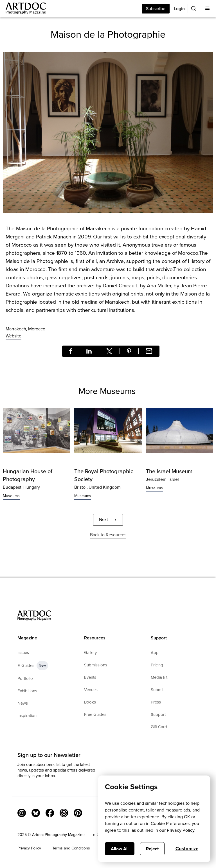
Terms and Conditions (71, 848)
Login (179, 9)
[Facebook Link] (50, 813)
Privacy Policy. (181, 830)
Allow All (120, 849)
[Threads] (64, 813)
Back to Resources (108, 535)
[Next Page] (108, 520)
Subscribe (156, 9)
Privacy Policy (29, 848)
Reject (152, 849)
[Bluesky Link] (36, 813)
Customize (187, 849)
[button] (208, 8)
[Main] (23, 8)
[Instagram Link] (22, 813)
